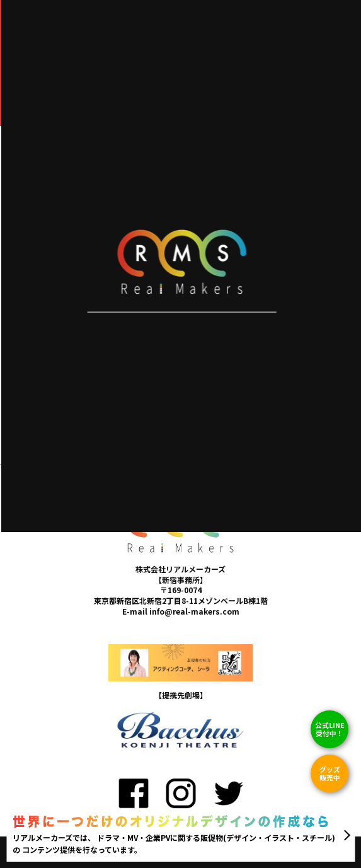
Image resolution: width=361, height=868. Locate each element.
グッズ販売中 (330, 773)
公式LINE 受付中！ (330, 729)
